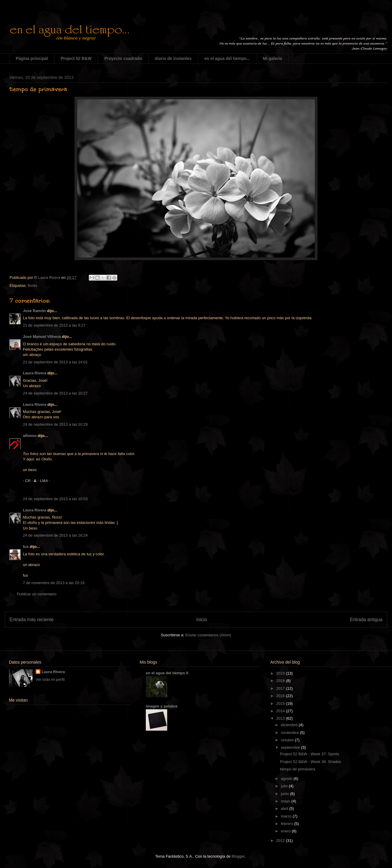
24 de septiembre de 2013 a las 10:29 (55, 424)
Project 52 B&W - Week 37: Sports (309, 754)
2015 (281, 704)
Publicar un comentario (37, 594)
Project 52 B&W (76, 58)
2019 (281, 673)
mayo (286, 801)
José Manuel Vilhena (42, 337)
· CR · (28, 481)
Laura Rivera (35, 373)
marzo (287, 816)
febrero (288, 824)
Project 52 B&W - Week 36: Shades (310, 762)
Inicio (202, 620)
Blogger (238, 856)
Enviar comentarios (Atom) (208, 635)
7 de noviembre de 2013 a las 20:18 (54, 583)
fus (26, 547)
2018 (281, 681)
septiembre (291, 747)
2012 (281, 841)
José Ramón (34, 311)
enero (286, 831)
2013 (281, 718)
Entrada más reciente (31, 620)
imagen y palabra (162, 706)
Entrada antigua (366, 620)
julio (285, 786)
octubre (288, 740)
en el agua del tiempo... (227, 58)
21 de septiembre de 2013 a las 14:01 (55, 362)
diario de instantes (173, 58)
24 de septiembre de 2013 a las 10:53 (55, 499)
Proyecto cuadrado (123, 58)
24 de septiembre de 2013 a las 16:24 (55, 535)
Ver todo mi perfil (50, 679)
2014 (281, 711)
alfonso (30, 436)
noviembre (290, 733)
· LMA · (44, 481)
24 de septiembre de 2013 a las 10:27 (55, 393)
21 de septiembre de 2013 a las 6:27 (54, 325)
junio (286, 794)
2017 (281, 688)
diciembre (290, 725)
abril (285, 809)
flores (32, 286)
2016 (281, 696)
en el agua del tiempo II (167, 673)
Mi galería (272, 58)
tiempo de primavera (297, 769)
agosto (287, 779)
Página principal (32, 58)
